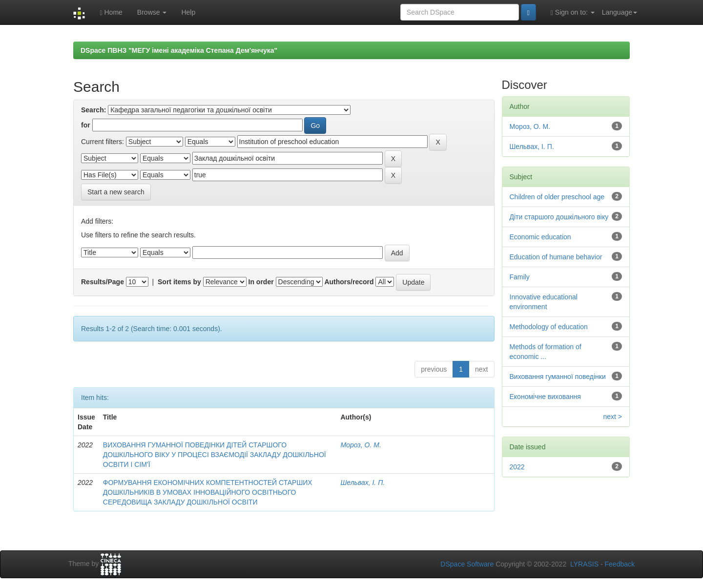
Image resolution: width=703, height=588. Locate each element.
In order (261, 282)
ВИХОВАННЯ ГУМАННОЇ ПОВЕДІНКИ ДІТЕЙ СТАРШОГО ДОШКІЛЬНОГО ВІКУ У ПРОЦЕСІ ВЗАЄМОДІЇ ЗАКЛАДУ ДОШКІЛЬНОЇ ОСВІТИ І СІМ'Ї (215, 455)
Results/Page (103, 282)
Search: (93, 110)
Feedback (620, 564)
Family (520, 277)
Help (188, 12)
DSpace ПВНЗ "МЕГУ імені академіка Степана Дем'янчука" (179, 50)
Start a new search (116, 192)
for (86, 125)
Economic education (540, 237)
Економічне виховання (545, 397)
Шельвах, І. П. (362, 483)
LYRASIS (584, 564)
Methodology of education (549, 327)
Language (620, 12)
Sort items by (179, 282)
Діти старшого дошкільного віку (559, 217)
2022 (517, 467)
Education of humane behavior (556, 257)
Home (111, 12)
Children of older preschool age (557, 197)
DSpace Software (467, 564)
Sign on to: (573, 12)
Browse (152, 12)
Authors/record (349, 282)
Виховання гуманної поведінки (558, 377)
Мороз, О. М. (361, 445)
